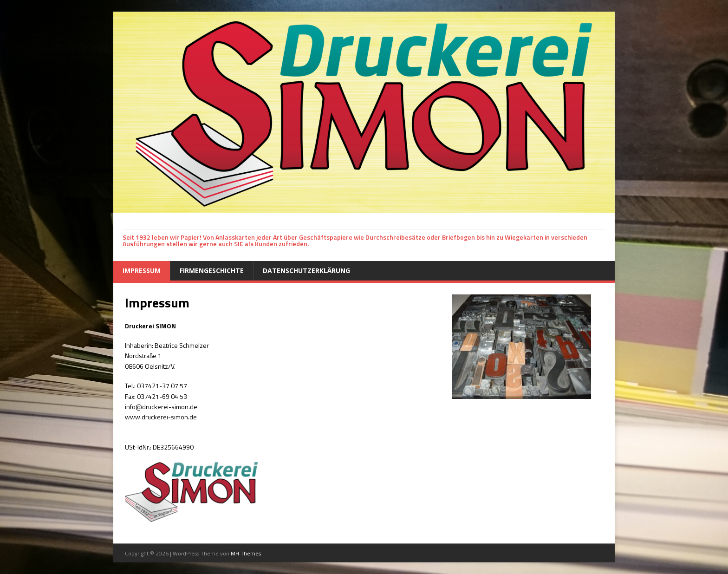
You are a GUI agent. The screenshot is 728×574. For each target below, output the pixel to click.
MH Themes (246, 553)
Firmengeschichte (212, 271)
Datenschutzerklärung (306, 271)
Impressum (142, 271)
